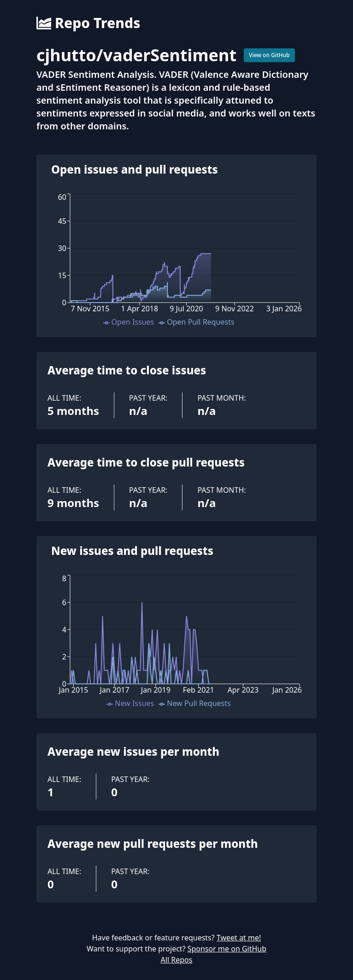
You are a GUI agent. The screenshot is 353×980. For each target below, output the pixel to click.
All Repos (177, 960)
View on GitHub (269, 55)
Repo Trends (88, 23)
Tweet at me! (239, 938)
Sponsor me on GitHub (227, 949)
